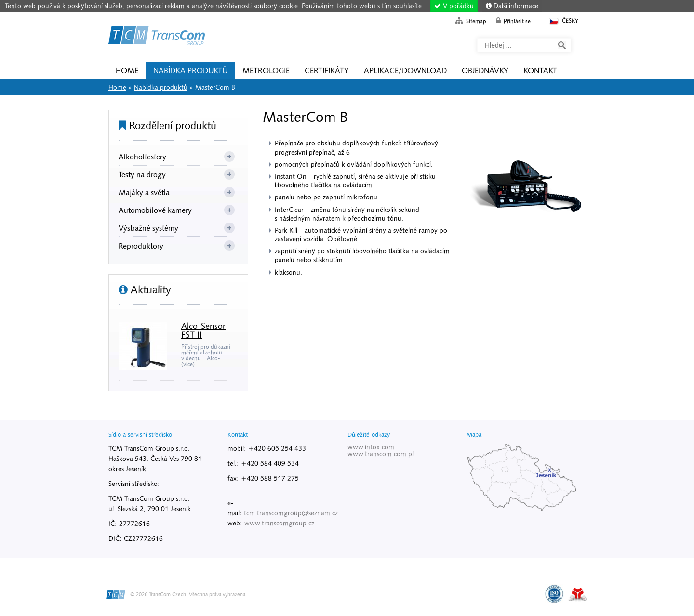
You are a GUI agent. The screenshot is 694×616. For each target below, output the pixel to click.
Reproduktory (141, 246)
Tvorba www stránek (578, 594)
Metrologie (266, 70)
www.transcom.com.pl (380, 454)
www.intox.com (371, 447)
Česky (563, 21)
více (188, 364)
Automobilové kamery (155, 210)
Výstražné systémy (148, 228)
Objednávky (485, 70)
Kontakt (540, 70)
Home (157, 37)
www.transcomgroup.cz (279, 523)
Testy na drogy (142, 174)
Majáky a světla (144, 192)
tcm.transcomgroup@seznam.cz (291, 513)
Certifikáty (327, 70)
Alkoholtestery (142, 157)
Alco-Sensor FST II (203, 330)
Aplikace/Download (405, 70)
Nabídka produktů (190, 70)
